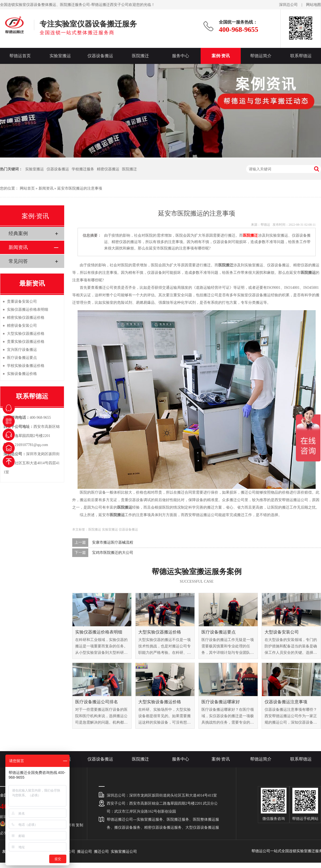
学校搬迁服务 (83, 169)
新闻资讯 (46, 188)
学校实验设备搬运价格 (26, 366)
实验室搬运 (60, 56)
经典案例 (18, 233)
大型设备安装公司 (282, 632)
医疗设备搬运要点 (219, 632)
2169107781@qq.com (31, 445)
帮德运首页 (20, 56)
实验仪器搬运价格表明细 (99, 632)
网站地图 (314, 5)
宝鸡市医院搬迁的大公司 (113, 553)
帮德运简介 (261, 56)
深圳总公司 (288, 5)
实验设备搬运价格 (22, 374)
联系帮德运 (301, 56)
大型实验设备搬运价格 (160, 702)
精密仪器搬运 (108, 169)
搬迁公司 (101, 852)
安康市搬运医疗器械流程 (113, 542)
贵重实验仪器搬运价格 (26, 342)
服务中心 (181, 56)
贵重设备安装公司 (22, 302)
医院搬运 (95, 529)
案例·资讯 (221, 56)
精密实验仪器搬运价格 (26, 318)
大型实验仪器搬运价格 (160, 632)
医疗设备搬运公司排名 (97, 702)
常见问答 (18, 261)
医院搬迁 (140, 56)
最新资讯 (32, 283)
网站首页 (27, 188)
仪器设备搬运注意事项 (286, 702)
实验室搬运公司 (124, 852)
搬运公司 (85, 852)
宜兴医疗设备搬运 (22, 350)
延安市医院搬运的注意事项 (80, 188)
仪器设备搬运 (100, 56)
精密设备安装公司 (22, 326)
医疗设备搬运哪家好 (221, 702)
